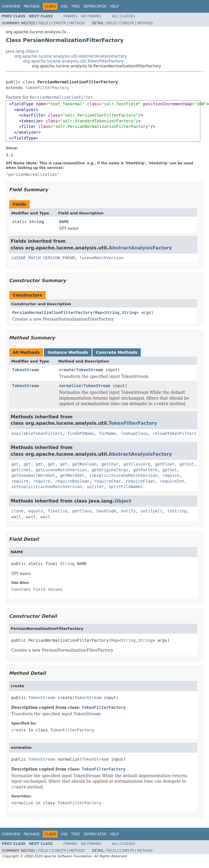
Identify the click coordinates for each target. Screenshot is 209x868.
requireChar (108, 481)
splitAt (95, 487)
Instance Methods (68, 352)
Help (115, 6)
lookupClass (134, 433)
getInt (187, 464)
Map (99, 312)
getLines (21, 470)
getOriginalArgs (110, 470)
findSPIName (81, 433)
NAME (64, 222)
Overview (11, 6)
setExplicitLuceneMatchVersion (47, 487)
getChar (110, 464)
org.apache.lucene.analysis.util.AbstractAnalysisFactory (71, 56)
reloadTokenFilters (175, 433)
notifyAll (151, 511)
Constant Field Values (37, 589)
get (15, 464)
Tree (76, 6)
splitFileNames (126, 487)
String (37, 222)
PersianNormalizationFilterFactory (52, 312)
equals (36, 511)
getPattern (145, 470)
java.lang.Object (22, 51)
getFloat (165, 464)
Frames (71, 16)
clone (17, 511)
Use (64, 6)
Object (123, 501)
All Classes (124, 16)
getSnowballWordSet (33, 475)
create (66, 370)
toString (177, 511)
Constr (59, 23)
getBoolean (84, 464)
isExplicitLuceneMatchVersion (123, 475)
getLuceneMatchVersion (61, 470)
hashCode (106, 511)
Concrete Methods (117, 352)
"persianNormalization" (33, 174)
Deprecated (95, 6)
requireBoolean (72, 481)
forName (107, 433)
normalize (70, 386)
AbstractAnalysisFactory (140, 248)
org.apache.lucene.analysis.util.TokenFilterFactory (73, 61)
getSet (170, 470)
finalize (57, 511)
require (171, 475)
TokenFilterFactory (47, 88)
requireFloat (140, 481)
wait (16, 517)
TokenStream (26, 370)
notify (128, 511)
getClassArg (137, 464)
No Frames (91, 16)
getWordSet (72, 475)
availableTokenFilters (37, 433)
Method (77, 23)
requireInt (172, 481)
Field (43, 23)
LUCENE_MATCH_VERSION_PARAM (43, 258)
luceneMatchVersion (101, 258)
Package (32, 6)
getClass (82, 511)
